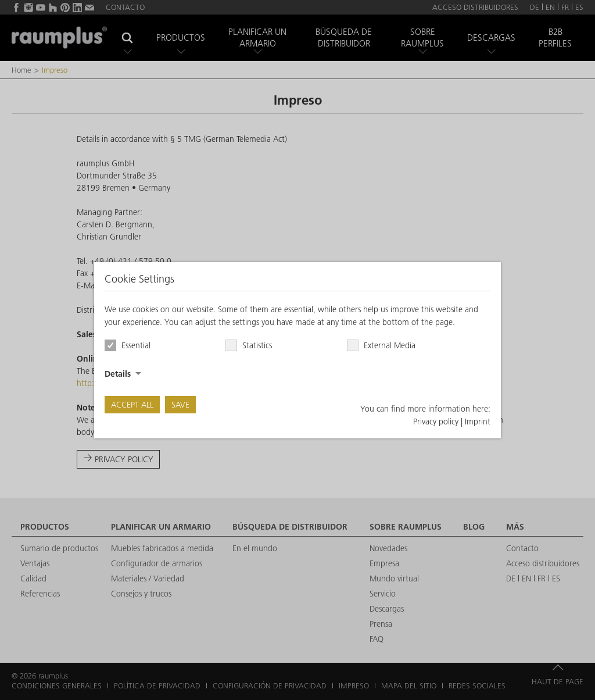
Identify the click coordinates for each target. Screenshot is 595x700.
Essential (136, 345)
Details (118, 374)
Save (180, 405)
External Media (390, 345)
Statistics (257, 345)
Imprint (478, 422)
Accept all (132, 405)
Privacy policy (436, 422)
